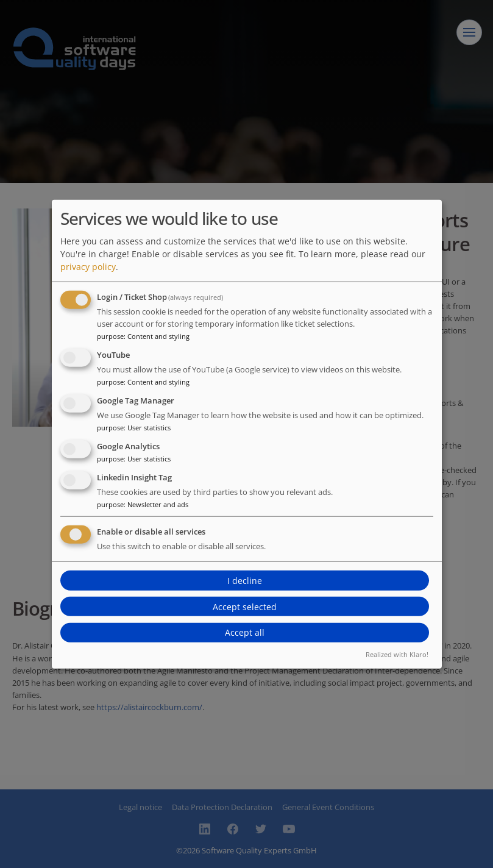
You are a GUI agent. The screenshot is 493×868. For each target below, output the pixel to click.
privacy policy (88, 267)
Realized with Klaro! (397, 654)
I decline (245, 581)
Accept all (245, 632)
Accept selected (245, 606)
